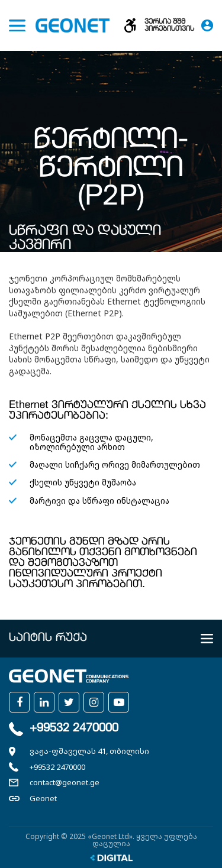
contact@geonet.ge (65, 782)
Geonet (43, 798)
